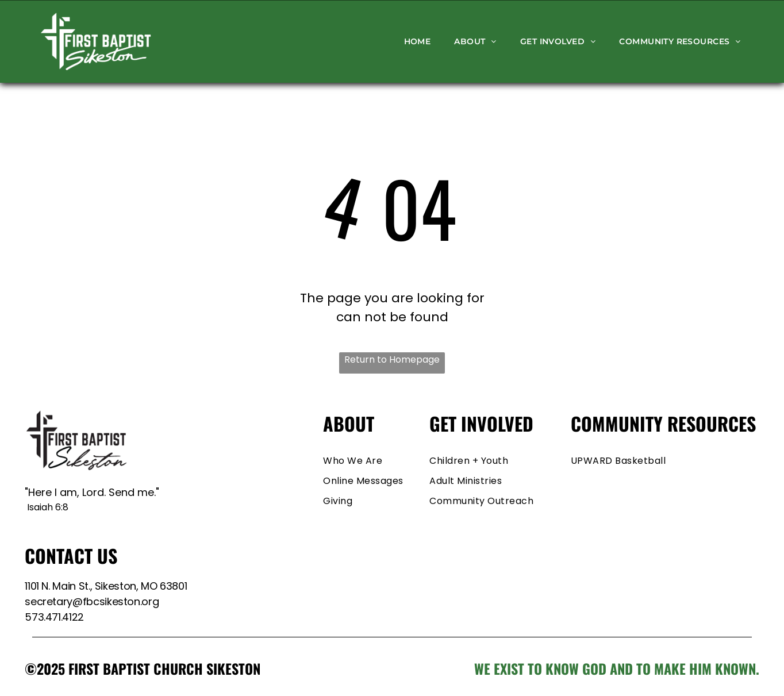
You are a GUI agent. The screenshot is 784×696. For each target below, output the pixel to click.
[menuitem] (418, 41)
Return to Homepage (392, 359)
